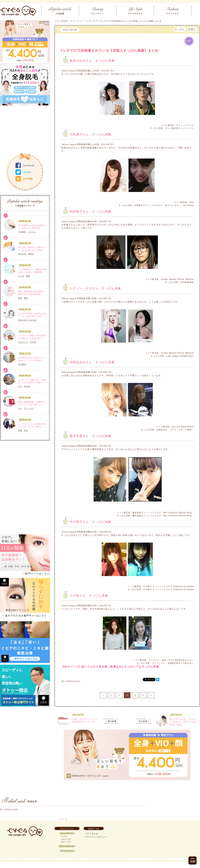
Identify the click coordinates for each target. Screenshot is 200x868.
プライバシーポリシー (96, 837)
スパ (20, 408)
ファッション (67, 851)
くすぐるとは (91, 834)
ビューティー (77, 21)
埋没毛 (31, 254)
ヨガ (20, 386)
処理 (20, 430)
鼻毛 (26, 298)
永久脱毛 (22, 364)
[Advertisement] (25, 128)
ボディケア (10, 232)
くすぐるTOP (61, 21)
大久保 (33, 342)
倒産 (28, 276)
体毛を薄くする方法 (27, 320)
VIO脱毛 (22, 232)
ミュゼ (21, 276)
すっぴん (180, 29)
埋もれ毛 (22, 254)
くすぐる (63, 819)
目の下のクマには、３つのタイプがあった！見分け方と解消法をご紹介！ (183, 722)
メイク (64, 836)
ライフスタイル (10, 410)
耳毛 (26, 430)
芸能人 (192, 29)
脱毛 (20, 298)
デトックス (29, 408)
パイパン (32, 232)
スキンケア (10, 342)
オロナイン (23, 342)
